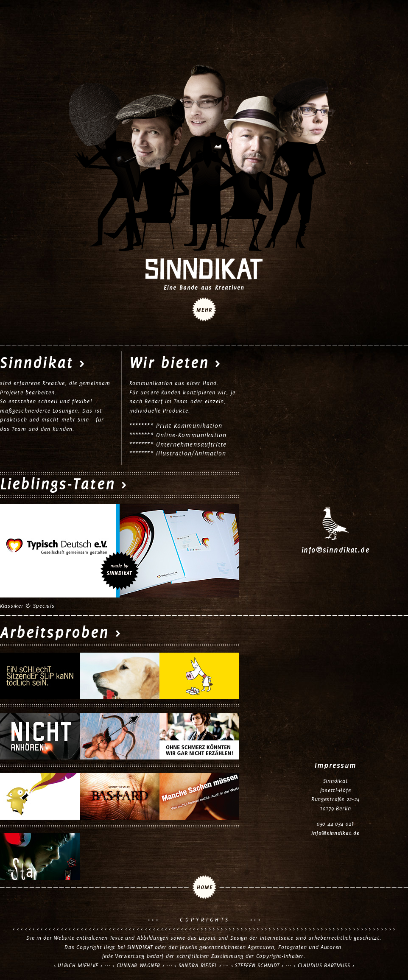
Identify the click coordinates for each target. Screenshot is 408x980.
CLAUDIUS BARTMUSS (324, 965)
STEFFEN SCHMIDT (257, 965)
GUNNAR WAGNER (138, 965)
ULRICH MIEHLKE (78, 965)
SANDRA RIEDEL (198, 965)
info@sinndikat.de (335, 550)
